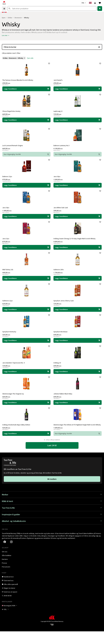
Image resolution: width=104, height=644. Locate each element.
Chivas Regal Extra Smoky (12, 112)
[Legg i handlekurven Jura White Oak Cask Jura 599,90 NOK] (78, 220)
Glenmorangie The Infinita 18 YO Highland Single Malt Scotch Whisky (75, 436)
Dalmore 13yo (8, 180)
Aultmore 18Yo (59, 275)
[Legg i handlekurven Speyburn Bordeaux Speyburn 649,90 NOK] (78, 348)
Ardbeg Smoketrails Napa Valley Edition (17, 435)
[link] (100, 9)
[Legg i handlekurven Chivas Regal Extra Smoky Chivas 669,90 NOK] (27, 121)
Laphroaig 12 (58, 112)
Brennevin (18, 18)
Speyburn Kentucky (10, 339)
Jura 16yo (57, 180)
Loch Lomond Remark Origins (13, 148)
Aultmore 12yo (8, 307)
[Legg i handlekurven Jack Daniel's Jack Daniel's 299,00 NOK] (78, 89)
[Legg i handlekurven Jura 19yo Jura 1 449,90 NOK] (27, 220)
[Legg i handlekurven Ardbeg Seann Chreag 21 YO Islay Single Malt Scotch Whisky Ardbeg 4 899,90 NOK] (78, 252)
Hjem (4, 18)
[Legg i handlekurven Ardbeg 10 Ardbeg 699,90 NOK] (78, 380)
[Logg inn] (95, 3)
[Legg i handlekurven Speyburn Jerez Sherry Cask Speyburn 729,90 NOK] (78, 316)
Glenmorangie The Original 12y (14, 403)
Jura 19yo (6, 212)
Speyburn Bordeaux (61, 339)
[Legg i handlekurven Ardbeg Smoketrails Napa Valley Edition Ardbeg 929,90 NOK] (27, 446)
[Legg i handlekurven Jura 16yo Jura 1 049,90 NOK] (78, 188)
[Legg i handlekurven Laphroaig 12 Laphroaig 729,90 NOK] (78, 121)
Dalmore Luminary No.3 (62, 148)
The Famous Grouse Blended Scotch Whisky (18, 81)
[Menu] (4, 9)
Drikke (10, 18)
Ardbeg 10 (58, 371)
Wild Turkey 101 (8, 275)
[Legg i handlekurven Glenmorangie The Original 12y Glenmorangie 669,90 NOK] (27, 412)
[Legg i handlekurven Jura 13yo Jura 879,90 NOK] (27, 252)
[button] (6, 35)
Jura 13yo (6, 244)
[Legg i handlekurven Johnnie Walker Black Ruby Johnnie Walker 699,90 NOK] (78, 412)
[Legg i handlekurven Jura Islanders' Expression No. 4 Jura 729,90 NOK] (27, 380)
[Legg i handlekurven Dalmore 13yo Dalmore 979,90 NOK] (27, 188)
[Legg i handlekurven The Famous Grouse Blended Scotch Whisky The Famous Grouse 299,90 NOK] (27, 89)
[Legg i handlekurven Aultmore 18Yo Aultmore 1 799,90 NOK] (78, 284)
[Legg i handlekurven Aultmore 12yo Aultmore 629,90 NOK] (27, 316)
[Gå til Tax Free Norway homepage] (4, 3)
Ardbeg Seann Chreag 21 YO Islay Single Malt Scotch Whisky (75, 244)
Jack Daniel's (58, 81)
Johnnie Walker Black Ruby (63, 403)
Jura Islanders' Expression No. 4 (14, 371)
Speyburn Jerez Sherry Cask (64, 307)
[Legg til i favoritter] (49, 64)
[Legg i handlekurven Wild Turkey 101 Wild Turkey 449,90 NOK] (27, 284)
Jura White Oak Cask (61, 212)
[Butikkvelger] (84, 3)
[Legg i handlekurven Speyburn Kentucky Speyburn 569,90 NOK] (27, 348)
